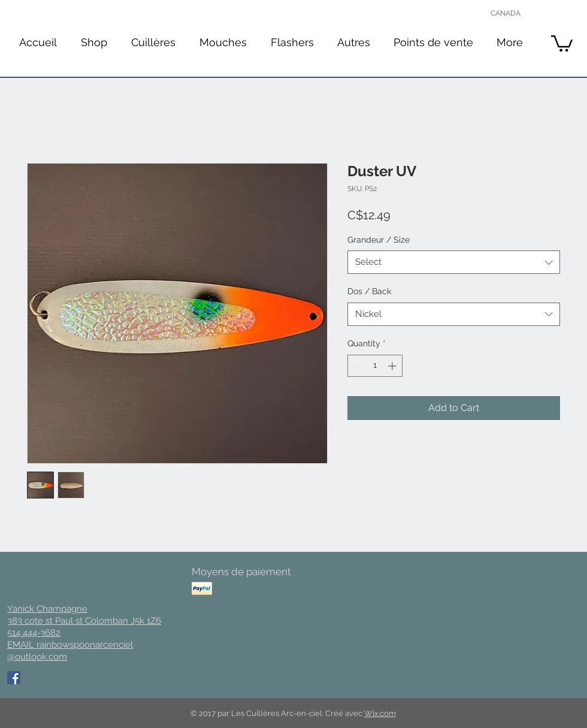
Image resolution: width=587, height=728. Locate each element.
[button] (153, 42)
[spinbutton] (375, 366)
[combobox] (454, 262)
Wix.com (380, 713)
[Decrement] (357, 366)
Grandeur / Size (379, 240)
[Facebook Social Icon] (14, 678)
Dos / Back (369, 291)
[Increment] (393, 366)
